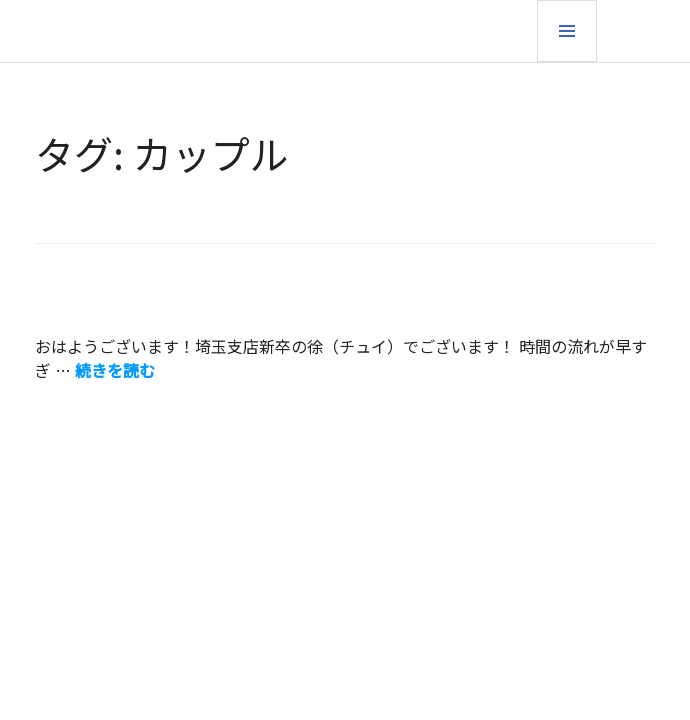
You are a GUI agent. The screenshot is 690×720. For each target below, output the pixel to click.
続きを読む (115, 370)
